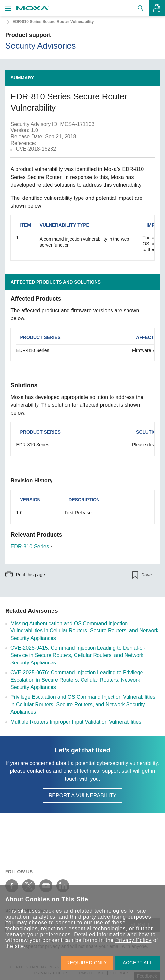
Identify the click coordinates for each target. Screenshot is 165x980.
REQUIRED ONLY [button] (87, 963)
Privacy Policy (134, 940)
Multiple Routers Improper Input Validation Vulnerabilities (76, 722)
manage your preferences (38, 934)
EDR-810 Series (30, 547)
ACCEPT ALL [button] (138, 963)
